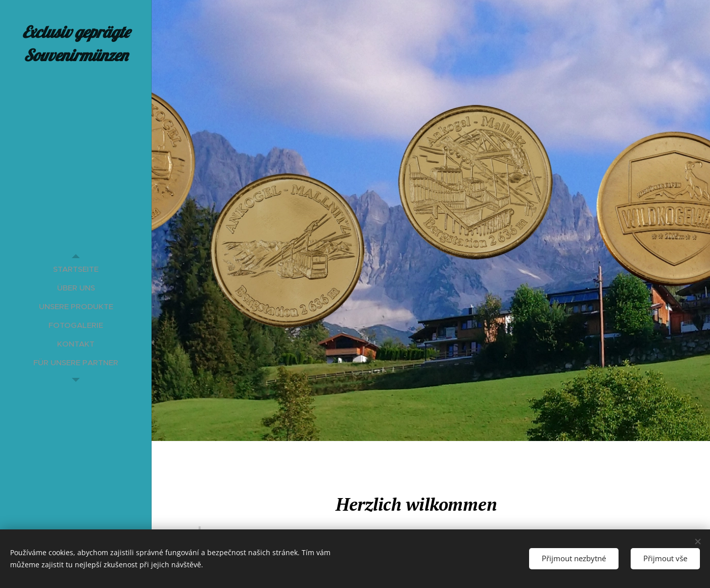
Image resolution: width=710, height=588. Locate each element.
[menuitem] (76, 269)
